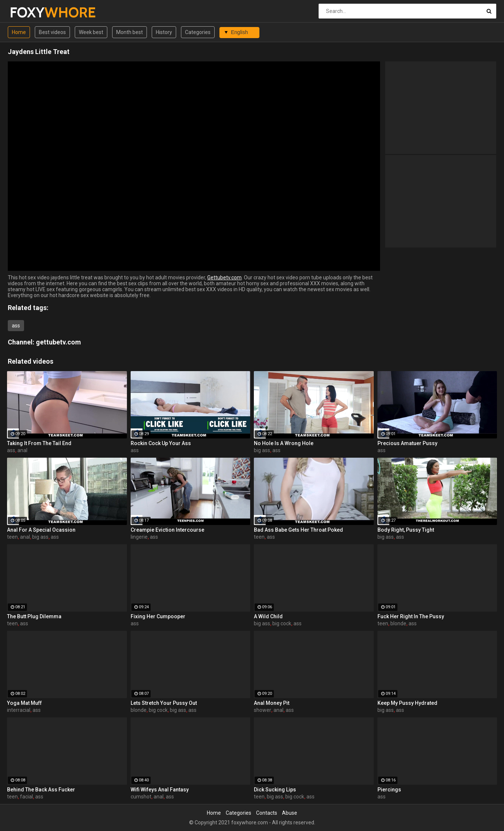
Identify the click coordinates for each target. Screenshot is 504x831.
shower (263, 710)
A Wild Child (268, 616)
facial (26, 797)
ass (16, 326)
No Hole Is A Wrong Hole (284, 443)
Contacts (267, 813)
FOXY (29, 12)
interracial (19, 710)
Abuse (290, 813)
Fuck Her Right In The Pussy (411, 616)
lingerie (139, 537)
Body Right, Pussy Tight (406, 530)
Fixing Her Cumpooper (158, 616)
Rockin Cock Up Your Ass (161, 443)
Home (19, 32)
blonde (398, 623)
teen (12, 537)
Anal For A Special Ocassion (41, 530)
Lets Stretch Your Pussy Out (164, 703)
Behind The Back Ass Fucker (41, 790)
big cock (282, 623)
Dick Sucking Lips (275, 790)
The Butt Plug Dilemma (34, 616)
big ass (262, 450)
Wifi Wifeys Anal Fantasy (160, 790)
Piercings (389, 790)
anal (22, 450)
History (164, 32)
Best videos (52, 32)
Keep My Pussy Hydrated (407, 703)
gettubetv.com (58, 342)
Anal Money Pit (272, 703)
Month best (130, 32)
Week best (91, 32)
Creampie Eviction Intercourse (167, 530)
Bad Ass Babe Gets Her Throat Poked (298, 530)
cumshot (141, 797)
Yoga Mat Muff (24, 703)
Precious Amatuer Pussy (407, 443)
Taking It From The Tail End (39, 443)
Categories (198, 32)
